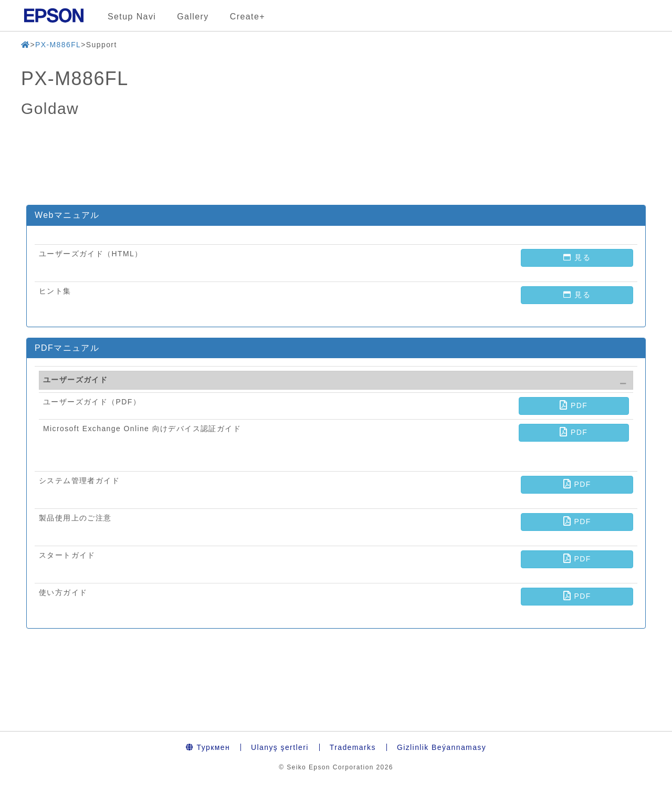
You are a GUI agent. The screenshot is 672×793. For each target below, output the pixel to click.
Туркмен (208, 747)
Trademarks (353, 747)
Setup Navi (132, 17)
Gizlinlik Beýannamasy (442, 747)
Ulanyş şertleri (280, 747)
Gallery (193, 17)
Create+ (248, 17)
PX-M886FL (58, 45)
